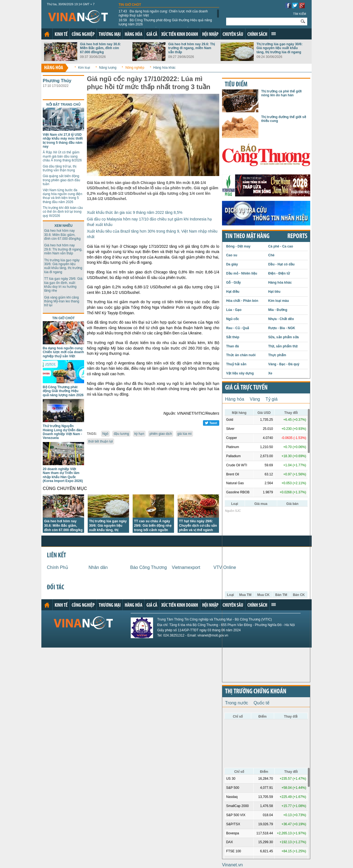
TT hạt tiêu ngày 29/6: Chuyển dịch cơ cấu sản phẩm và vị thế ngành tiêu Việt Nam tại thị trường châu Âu (198, 530)
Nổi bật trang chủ (63, 105)
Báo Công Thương (149, 567)
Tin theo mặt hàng (247, 236)
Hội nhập (210, 35)
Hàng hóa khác (165, 68)
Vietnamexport (186, 567)
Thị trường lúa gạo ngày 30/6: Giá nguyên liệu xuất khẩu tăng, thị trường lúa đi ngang (280, 48)
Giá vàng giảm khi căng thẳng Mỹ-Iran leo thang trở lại (62, 301)
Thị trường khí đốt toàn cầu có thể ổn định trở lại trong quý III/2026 (63, 212)
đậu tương (121, 434)
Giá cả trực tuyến (246, 388)
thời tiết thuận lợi (101, 441)
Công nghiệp (83, 35)
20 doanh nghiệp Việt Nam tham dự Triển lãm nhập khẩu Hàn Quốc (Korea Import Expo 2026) (63, 475)
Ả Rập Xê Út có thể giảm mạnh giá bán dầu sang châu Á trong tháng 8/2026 (62, 156)
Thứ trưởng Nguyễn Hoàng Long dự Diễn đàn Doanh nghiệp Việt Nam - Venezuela (62, 432)
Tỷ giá (272, 399)
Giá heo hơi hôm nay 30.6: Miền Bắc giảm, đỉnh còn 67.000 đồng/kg (100, 48)
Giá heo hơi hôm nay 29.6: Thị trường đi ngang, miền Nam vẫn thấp (192, 48)
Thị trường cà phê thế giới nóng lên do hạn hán (281, 93)
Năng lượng (108, 68)
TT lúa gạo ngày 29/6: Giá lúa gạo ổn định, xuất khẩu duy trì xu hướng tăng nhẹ (63, 285)
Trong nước (237, 703)
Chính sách (257, 35)
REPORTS (297, 236)
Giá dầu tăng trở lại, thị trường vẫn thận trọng (60, 168)
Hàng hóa (133, 35)
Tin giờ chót (130, 5)
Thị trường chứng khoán (256, 692)
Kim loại (84, 68)
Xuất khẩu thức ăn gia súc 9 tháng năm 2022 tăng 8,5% (135, 212)
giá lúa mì (184, 434)
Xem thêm (274, 34)
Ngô (105, 434)
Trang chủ (47, 34)
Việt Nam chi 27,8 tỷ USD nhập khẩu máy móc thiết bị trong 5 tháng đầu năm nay (63, 141)
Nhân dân (98, 567)
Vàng (255, 399)
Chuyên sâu (233, 35)
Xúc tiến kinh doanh (180, 35)
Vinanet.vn (232, 865)
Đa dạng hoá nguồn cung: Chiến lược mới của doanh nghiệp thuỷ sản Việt (163, 13)
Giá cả (152, 35)
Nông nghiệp (135, 68)
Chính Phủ (58, 567)
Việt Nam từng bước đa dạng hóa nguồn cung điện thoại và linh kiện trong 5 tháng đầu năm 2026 (62, 196)
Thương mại (110, 35)
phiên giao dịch (161, 434)
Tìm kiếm (299, 14)
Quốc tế (262, 703)
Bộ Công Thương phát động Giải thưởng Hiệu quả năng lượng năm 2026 (165, 22)
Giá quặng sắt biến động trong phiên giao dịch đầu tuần (61, 180)
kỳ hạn (139, 434)
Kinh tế (61, 35)
